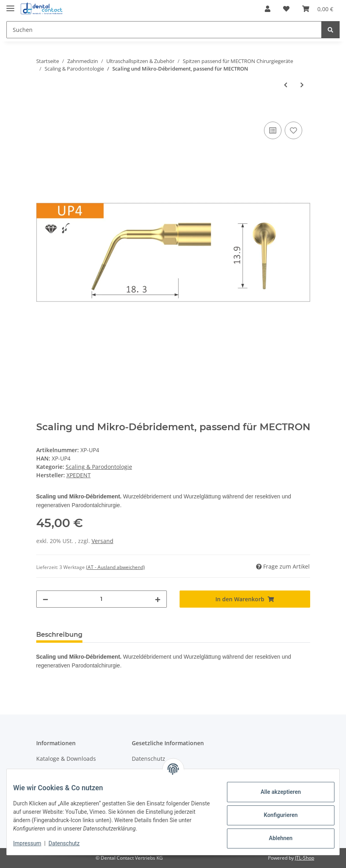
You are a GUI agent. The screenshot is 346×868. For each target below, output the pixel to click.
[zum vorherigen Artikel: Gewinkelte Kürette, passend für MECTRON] (286, 85)
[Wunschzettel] (286, 9)
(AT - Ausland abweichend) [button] (115, 567)
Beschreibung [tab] (59, 635)
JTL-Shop (305, 858)
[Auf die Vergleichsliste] (273, 130)
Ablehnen (274, 838)
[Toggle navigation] (10, 5)
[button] (268, 9)
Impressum (33, 843)
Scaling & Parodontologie (99, 467)
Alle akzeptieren (274, 792)
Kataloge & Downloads (66, 759)
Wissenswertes (56, 773)
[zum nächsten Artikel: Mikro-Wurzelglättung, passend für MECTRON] (302, 85)
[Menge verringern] (45, 599)
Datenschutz (149, 759)
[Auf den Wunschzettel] (293, 130)
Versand (103, 541)
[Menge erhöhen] (158, 599)
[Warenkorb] (318, 9)
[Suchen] (164, 30)
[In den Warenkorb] (43, 111)
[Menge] (102, 599)
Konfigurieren (274, 815)
